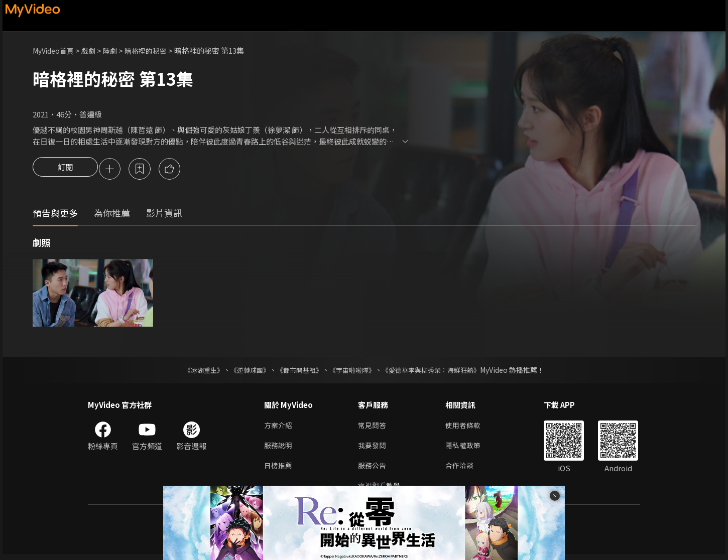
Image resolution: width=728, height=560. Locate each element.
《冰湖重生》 (195, 371)
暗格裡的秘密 (154, 50)
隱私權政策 (467, 448)
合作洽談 (463, 469)
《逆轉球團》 (244, 371)
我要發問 (373, 448)
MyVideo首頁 (55, 50)
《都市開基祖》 (297, 371)
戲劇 (93, 50)
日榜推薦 (279, 469)
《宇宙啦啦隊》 (353, 371)
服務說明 (279, 448)
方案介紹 (279, 427)
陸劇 (116, 50)
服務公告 (373, 469)
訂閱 (65, 170)
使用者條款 (467, 427)
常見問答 (373, 427)
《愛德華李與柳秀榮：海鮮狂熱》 (437, 371)
